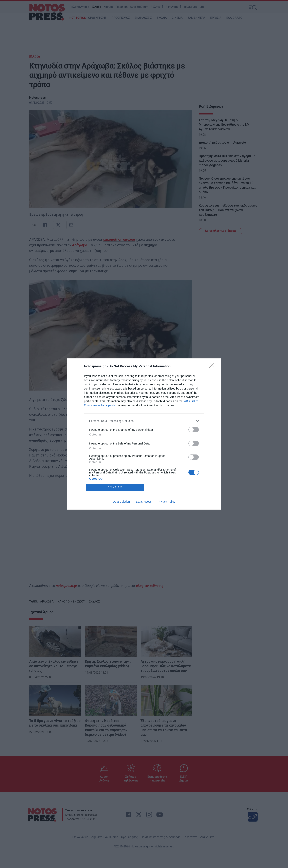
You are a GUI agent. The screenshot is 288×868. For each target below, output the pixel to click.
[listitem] (144, 421)
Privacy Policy (166, 502)
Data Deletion (121, 502)
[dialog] (144, 434)
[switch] (194, 430)
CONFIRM (115, 488)
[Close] (213, 367)
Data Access (144, 502)
